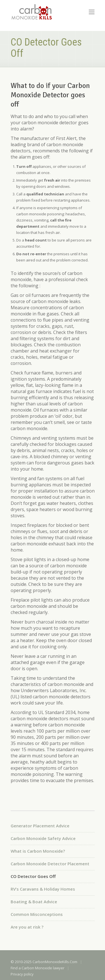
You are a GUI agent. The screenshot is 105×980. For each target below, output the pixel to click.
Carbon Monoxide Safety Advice (43, 838)
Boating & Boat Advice (34, 902)
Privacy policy (22, 974)
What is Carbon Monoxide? (38, 851)
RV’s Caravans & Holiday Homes (43, 889)
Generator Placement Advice (40, 826)
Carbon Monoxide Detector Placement (50, 864)
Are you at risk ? (27, 927)
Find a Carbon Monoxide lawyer (38, 968)
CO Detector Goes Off (33, 876)
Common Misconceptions (37, 914)
